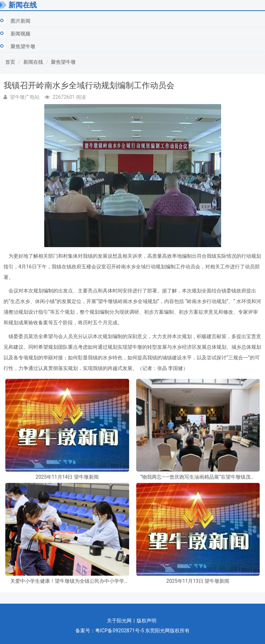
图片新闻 (21, 21)
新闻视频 (21, 34)
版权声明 (146, 621)
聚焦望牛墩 (23, 46)
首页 (10, 62)
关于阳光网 (119, 621)
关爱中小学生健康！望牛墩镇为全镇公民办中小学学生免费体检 (67, 581)
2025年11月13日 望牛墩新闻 (198, 581)
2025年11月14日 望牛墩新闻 (67, 477)
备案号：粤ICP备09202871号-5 (110, 631)
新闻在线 (33, 62)
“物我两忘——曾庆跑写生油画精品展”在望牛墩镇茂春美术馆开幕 (198, 477)
